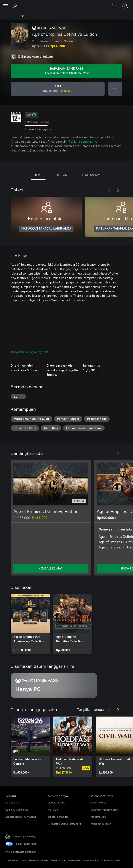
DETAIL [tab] (38, 175)
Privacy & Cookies (39, 860)
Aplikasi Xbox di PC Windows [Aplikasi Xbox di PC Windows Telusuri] (21, 817)
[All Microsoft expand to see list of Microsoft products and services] (6, 6)
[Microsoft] (66, 3)
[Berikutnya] (118, 190)
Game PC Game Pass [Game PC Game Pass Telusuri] (17, 810)
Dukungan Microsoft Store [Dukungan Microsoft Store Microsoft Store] (104, 810)
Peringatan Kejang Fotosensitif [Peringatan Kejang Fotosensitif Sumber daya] (64, 824)
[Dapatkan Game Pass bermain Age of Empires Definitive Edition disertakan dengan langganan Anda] (66, 71)
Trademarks (74, 860)
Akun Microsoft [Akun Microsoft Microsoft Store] (98, 802)
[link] (30, 624)
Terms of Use (58, 860)
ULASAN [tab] (62, 175)
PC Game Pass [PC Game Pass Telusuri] (13, 802)
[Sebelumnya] (109, 190)
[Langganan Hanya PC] (54, 685)
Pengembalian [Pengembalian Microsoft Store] (98, 817)
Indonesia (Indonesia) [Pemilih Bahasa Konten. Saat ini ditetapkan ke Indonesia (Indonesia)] (23, 836)
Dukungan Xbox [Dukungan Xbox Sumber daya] (56, 802)
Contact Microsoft (16, 860)
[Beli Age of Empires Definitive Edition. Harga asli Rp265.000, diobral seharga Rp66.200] (58, 89)
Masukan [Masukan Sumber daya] (53, 810)
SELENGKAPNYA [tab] (90, 175)
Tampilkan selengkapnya (29, 352)
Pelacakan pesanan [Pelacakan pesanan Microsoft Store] (101, 824)
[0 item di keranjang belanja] (115, 6)
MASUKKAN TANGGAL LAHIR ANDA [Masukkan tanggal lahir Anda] (46, 229)
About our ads (91, 860)
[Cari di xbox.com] (16, 6)
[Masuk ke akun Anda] (126, 6)
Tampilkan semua (90, 709)
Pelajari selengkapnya (83, 141)
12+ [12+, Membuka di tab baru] (31, 115)
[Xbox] (12, 16)
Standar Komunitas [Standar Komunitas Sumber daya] (58, 817)
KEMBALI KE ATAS (51, 568)
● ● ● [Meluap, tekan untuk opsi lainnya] (115, 89)
